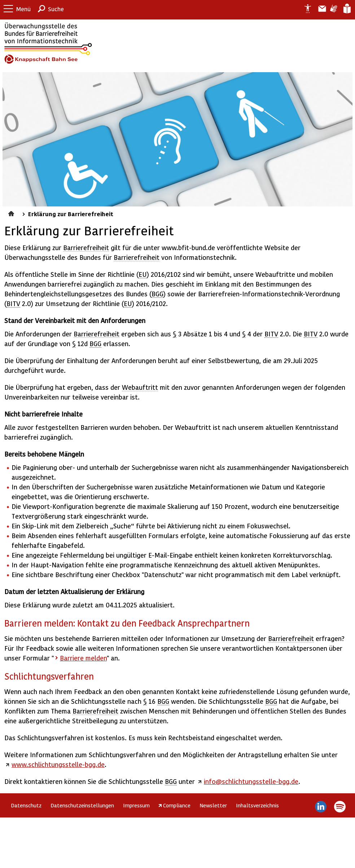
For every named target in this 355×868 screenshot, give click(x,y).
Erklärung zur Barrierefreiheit (305, 9)
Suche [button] (56, 9)
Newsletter (213, 805)
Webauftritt (140, 387)
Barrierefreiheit (86, 247)
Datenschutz (26, 805)
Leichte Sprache (347, 9)
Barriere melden (319, 9)
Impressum (136, 805)
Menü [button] (23, 9)
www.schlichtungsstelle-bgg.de (58, 764)
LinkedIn (321, 807)
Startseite (12, 213)
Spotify (340, 807)
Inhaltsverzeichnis (257, 805)
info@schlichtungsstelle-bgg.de (251, 781)
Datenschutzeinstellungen (82, 805)
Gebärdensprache (333, 9)
